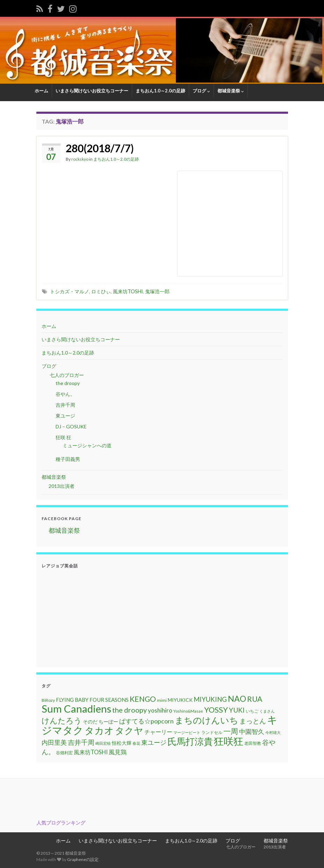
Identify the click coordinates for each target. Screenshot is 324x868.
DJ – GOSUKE (71, 426)
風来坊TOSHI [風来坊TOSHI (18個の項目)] (91, 752)
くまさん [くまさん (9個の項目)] (267, 711)
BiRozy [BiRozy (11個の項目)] (48, 700)
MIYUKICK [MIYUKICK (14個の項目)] (180, 700)
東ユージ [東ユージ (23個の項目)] (154, 742)
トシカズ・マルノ (70, 291)
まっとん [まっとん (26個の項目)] (253, 721)
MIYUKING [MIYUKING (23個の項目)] (210, 699)
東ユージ (65, 416)
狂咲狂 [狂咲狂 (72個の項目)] (229, 741)
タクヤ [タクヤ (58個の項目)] (129, 730)
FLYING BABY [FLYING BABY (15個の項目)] (72, 700)
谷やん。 (65, 394)
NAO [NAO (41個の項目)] (237, 699)
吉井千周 (65, 405)
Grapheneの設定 (83, 859)
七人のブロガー (66, 375)
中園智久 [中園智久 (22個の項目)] (252, 731)
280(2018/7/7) (100, 148)
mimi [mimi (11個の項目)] (162, 700)
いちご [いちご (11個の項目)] (252, 711)
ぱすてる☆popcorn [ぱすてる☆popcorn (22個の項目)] (146, 721)
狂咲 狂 (63, 437)
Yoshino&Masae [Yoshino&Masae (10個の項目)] (188, 711)
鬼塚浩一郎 (157, 291)
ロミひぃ (101, 291)
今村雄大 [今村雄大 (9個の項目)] (273, 732)
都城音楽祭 (231, 91)
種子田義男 (68, 459)
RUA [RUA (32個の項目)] (255, 699)
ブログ (201, 91)
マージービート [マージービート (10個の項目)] (187, 732)
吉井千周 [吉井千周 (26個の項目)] (81, 742)
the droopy (68, 383)
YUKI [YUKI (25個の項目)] (237, 710)
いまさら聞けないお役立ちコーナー (92, 91)
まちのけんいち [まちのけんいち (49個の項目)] (207, 720)
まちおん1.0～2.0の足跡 (160, 91)
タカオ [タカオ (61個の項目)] (99, 730)
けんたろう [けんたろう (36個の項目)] (62, 720)
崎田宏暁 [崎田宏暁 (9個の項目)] (103, 743)
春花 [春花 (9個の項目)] (136, 743)
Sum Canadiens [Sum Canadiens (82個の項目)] (76, 709)
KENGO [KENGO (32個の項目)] (143, 699)
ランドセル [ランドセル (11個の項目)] (212, 732)
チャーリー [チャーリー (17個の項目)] (158, 732)
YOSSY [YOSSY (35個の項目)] (216, 710)
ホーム (41, 91)
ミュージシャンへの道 (87, 445)
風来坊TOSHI (128, 291)
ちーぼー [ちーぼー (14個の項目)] (108, 722)
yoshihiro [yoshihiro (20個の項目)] (160, 710)
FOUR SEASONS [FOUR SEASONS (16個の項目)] (109, 700)
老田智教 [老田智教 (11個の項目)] (253, 743)
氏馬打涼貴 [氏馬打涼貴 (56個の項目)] (190, 741)
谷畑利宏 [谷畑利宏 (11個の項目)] (64, 753)
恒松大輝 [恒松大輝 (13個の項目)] (122, 743)
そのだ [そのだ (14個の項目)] (90, 722)
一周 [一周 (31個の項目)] (231, 731)
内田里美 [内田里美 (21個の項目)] (54, 743)
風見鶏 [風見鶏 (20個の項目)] (118, 752)
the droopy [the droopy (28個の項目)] (129, 710)
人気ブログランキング (61, 823)
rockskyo (80, 159)
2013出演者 (62, 486)
